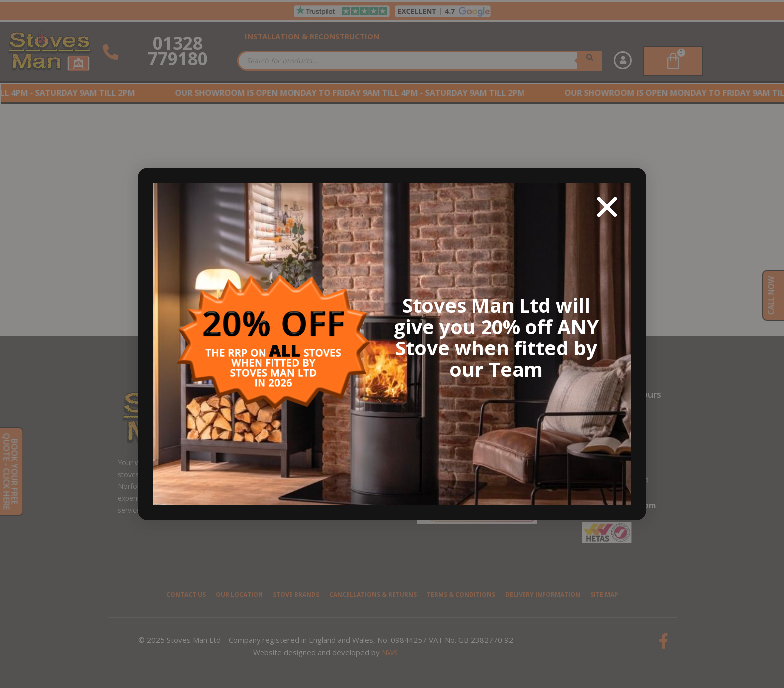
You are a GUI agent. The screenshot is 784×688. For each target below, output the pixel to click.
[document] (392, 344)
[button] (607, 207)
